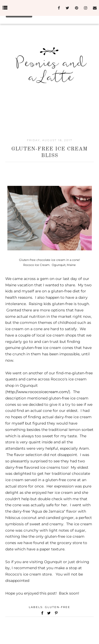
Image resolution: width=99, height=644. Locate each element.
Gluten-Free (58, 607)
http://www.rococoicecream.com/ (38, 392)
